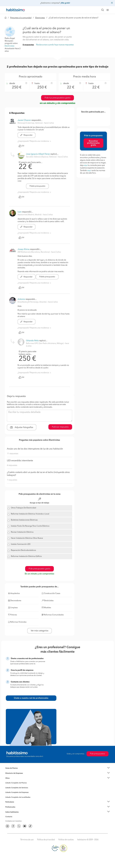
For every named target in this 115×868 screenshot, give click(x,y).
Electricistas (40, 18)
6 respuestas (28, 45)
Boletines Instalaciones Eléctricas (24, 520)
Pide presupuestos (97, 754)
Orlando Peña (32, 341)
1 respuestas (12, 480)
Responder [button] (27, 135)
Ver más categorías (40, 631)
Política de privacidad (46, 840)
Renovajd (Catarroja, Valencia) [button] (30, 123)
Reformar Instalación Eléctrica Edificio (26, 556)
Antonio (21, 299)
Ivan (20, 212)
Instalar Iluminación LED (21, 544)
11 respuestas (13, 454)
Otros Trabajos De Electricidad (23, 508)
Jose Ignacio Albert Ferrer (38, 154)
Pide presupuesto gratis (39, 569)
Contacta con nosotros (13, 821)
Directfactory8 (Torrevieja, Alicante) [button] (32, 302)
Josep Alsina (24, 249)
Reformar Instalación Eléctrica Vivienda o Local (30, 514)
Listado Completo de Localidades (18, 797)
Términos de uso (27, 840)
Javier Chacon (24, 120)
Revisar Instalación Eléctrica (22, 532)
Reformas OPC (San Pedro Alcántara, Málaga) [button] (45, 343)
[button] (10, 31)
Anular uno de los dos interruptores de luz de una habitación (35, 449)
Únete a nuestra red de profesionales (31, 698)
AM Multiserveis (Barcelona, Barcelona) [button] (34, 252)
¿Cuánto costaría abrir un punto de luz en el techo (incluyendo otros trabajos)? (38, 474)
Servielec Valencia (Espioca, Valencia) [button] (41, 157)
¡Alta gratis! (65, 3)
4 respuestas (12, 465)
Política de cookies (66, 840)
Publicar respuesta (60, 427)
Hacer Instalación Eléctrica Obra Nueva (27, 538)
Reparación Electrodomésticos (23, 550)
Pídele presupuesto (37, 186)
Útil (21, 146)
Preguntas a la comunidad (21, 18)
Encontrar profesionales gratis (93, 143)
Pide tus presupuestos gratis (57, 98)
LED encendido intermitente (20, 461)
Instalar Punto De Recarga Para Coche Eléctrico (30, 526)
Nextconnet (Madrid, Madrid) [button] (30, 215)
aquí (86, 165)
